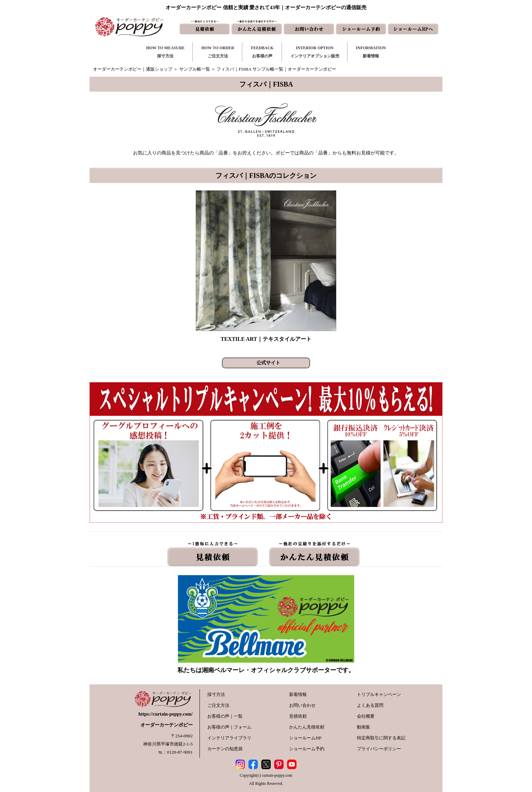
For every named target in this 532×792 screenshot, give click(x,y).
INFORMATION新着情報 (371, 52)
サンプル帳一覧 (195, 69)
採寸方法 (216, 694)
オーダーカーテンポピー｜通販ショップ (133, 69)
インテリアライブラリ (229, 738)
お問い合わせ (302, 705)
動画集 (364, 727)
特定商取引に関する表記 (381, 738)
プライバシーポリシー (379, 749)
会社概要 (366, 716)
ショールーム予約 (307, 749)
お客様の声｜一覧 (225, 716)
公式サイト (268, 363)
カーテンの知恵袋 (225, 749)
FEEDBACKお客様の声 (262, 52)
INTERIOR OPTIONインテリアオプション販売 (315, 52)
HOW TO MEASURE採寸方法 (165, 52)
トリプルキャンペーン (379, 694)
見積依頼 (298, 716)
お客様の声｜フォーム (229, 727)
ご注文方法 (218, 705)
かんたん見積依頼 (307, 727)
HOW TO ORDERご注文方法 (218, 52)
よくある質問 (370, 705)
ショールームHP (305, 738)
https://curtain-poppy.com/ (166, 714)
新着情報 (298, 694)
